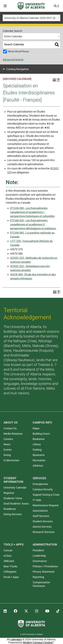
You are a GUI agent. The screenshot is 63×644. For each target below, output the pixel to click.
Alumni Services (42, 527)
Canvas (8, 550)
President (38, 550)
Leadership (39, 556)
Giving (7, 455)
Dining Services (13, 514)
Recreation (39, 460)
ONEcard (9, 561)
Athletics (38, 466)
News (7, 444)
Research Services (44, 532)
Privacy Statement (44, 572)
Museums (39, 455)
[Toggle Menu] (6, 6)
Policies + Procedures (45, 566)
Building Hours (41, 434)
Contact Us (10, 428)
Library (37, 444)
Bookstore (39, 439)
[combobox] (31, 18)
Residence (10, 509)
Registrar (9, 493)
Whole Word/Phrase (18, 51)
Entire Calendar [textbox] (13, 36)
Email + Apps (11, 577)
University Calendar (15, 488)
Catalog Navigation (18, 69)
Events (8, 450)
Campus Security (43, 489)
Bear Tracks (10, 566)
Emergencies (40, 484)
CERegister (10, 572)
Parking (37, 450)
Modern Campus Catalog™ (38, 642)
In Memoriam (11, 460)
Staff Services (41, 516)
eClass (8, 556)
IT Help (37, 500)
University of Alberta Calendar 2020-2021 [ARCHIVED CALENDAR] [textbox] (32, 18)
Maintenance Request (46, 505)
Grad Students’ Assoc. (17, 504)
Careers (8, 439)
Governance (40, 561)
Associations (40, 511)
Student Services (43, 521)
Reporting (38, 577)
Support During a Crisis (46, 495)
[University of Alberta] (31, 6)
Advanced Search (13, 60)
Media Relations (13, 434)
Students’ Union (13, 498)
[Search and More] (56, 6)
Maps (36, 428)
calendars (16, 639)
